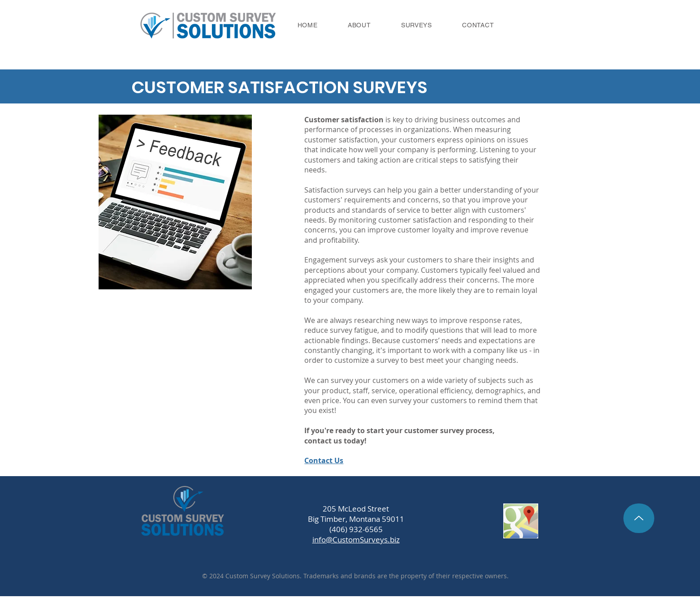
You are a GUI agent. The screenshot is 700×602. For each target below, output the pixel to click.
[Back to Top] (639, 518)
